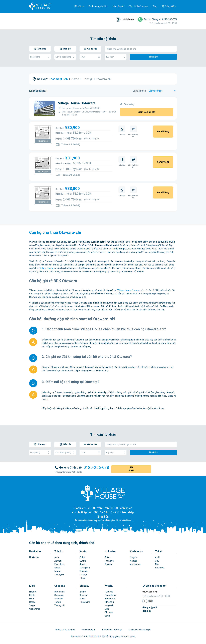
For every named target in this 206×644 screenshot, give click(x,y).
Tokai (158, 551)
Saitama (84, 571)
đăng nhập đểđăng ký (150, 609)
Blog (155, 6)
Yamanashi (135, 564)
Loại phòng (40, 57)
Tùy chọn (116, 57)
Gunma (83, 561)
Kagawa (83, 595)
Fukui (107, 557)
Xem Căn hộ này (147, 112)
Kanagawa (85, 568)
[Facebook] (145, 601)
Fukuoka (109, 592)
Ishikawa (109, 561)
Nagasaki (109, 605)
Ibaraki (83, 564)
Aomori (58, 561)
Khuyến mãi (118, 6)
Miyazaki (109, 602)
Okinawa (109, 612)
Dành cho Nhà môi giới (140, 630)
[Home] (103, 493)
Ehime (83, 592)
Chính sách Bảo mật (112, 630)
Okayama (59, 595)
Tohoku (59, 551)
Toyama (109, 564)
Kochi (82, 599)
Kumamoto (110, 599)
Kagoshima (110, 595)
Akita (57, 557)
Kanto (83, 551)
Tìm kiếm (153, 57)
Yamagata (59, 575)
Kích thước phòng (65, 57)
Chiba (82, 557)
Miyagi (58, 571)
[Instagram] (150, 601)
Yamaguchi (60, 605)
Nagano (134, 557)
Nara (31, 599)
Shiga (32, 605)
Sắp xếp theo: (140, 91)
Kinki (32, 586)
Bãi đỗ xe (79, 6)
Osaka (32, 602)
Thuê (90, 57)
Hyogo (32, 592)
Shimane (59, 599)
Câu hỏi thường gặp (138, 6)
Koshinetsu (136, 551)
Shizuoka (160, 568)
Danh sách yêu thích (98, 6)
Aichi (158, 557)
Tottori (58, 602)
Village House (46, 268)
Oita (107, 609)
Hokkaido (35, 551)
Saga (107, 616)
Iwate (57, 568)
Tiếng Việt (170, 6)
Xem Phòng (163, 131)
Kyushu (109, 586)
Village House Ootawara (77, 103)
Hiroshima (59, 592)
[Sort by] (163, 91)
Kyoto (32, 595)
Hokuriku (110, 551)
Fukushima (60, 564)
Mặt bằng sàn (43, 141)
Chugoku (60, 586)
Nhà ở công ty (89, 630)
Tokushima (85, 602)
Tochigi (83, 575)
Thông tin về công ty (65, 630)
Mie (157, 564)
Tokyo (83, 578)
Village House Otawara (129, 290)
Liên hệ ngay (128, 19)
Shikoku (84, 586)
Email (131, 470)
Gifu (157, 561)
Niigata (133, 561)
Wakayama (35, 609)
